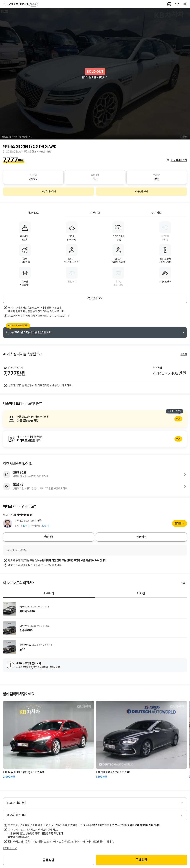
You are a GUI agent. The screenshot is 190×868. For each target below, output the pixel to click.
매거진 (141, 593)
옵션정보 (34, 213)
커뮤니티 (49, 593)
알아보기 (95, 419)
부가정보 (156, 213)
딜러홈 (178, 523)
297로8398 (23, 4)
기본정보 (95, 213)
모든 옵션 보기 (95, 298)
